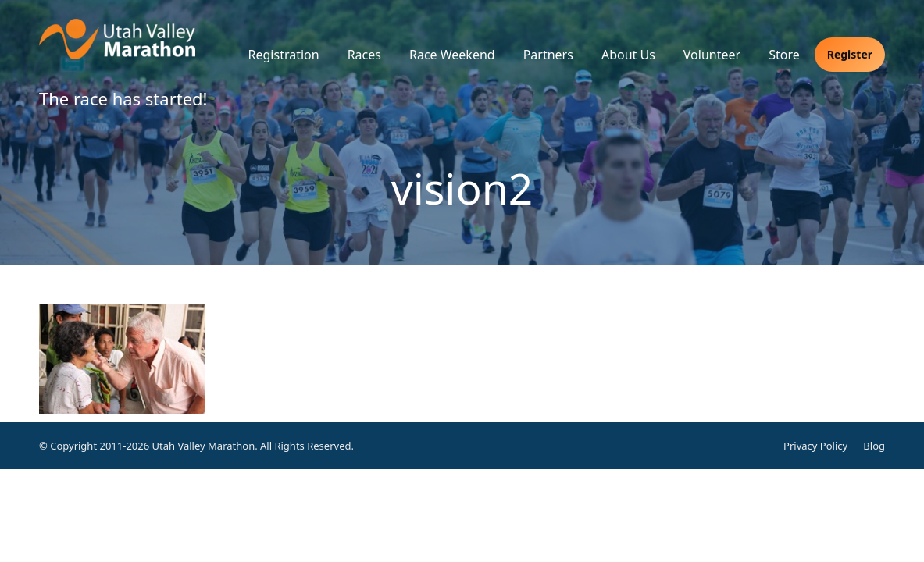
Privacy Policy (815, 446)
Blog (874, 446)
